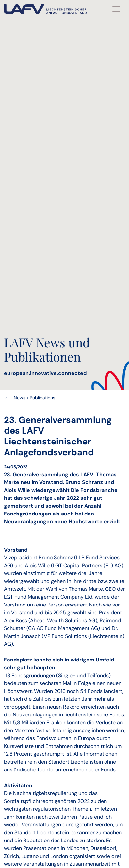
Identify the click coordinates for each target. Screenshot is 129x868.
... (9, 398)
